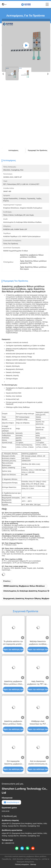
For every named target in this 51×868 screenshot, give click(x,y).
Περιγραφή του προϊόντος (38, 150)
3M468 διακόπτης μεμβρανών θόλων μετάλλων (24, 586)
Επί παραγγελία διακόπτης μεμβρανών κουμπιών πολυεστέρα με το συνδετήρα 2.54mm (13, 763)
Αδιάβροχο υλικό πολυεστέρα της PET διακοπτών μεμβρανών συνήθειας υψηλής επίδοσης (38, 723)
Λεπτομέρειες (13, 150)
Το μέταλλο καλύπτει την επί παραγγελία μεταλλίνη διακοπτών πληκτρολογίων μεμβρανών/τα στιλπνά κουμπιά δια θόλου (13, 643)
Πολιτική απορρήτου (22, 864)
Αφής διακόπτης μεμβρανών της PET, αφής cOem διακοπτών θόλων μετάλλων (38, 683)
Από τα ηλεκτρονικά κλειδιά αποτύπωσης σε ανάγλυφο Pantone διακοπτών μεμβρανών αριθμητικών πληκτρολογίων (38, 763)
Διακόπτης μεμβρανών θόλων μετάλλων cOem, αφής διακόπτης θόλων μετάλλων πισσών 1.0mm (13, 683)
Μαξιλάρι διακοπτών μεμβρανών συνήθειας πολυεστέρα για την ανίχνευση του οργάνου (38, 643)
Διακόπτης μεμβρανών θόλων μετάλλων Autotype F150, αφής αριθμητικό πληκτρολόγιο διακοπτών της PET (13, 723)
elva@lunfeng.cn (11, 802)
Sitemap (33, 864)
